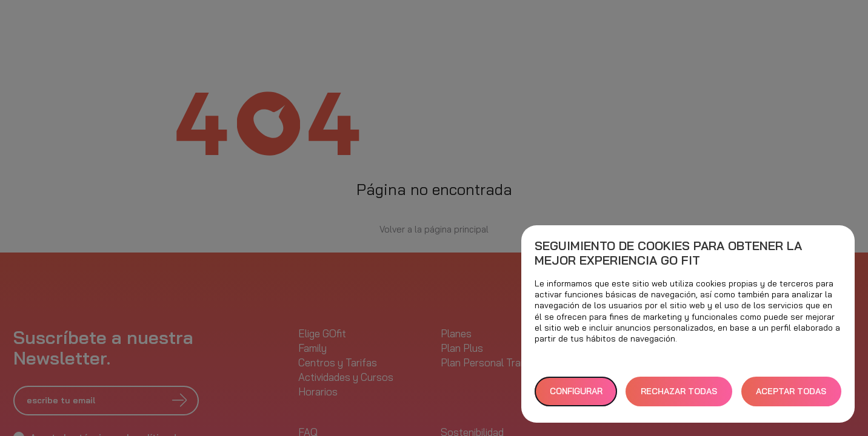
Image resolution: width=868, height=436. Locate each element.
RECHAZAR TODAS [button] (679, 391)
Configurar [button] (576, 391)
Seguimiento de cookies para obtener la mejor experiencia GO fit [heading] (668, 253)
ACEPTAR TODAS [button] (791, 391)
